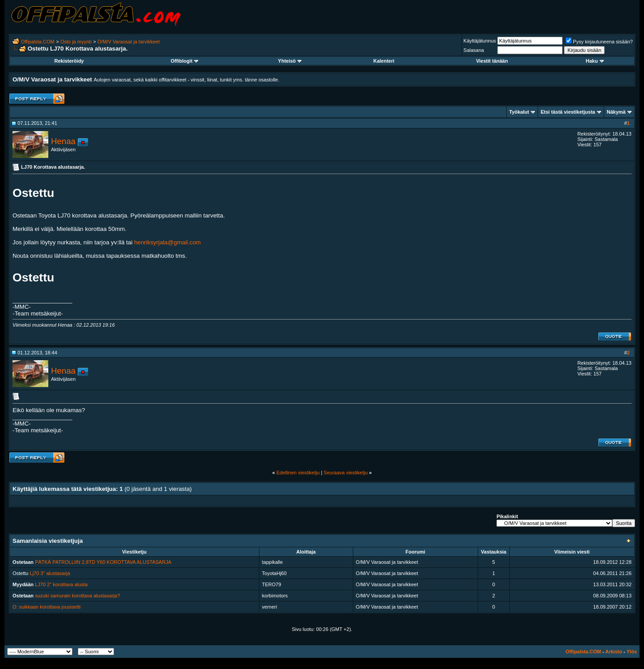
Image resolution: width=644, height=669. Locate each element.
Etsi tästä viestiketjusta (568, 112)
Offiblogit (184, 61)
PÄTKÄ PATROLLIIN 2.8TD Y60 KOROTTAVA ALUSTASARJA (103, 562)
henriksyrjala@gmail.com (167, 242)
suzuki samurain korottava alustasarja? (77, 596)
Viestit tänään (492, 61)
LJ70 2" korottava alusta (61, 584)
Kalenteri (384, 61)
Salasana (474, 50)
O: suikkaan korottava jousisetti (47, 607)
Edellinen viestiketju (298, 473)
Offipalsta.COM (38, 42)
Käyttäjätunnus (480, 41)
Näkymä (616, 112)
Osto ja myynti (76, 42)
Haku (595, 61)
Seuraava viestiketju (346, 473)
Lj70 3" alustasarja (50, 573)
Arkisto (614, 652)
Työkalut (519, 112)
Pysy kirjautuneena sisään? (599, 42)
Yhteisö (290, 61)
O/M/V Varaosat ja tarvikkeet (129, 42)
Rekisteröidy (69, 61)
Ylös (632, 652)
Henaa (63, 141)
